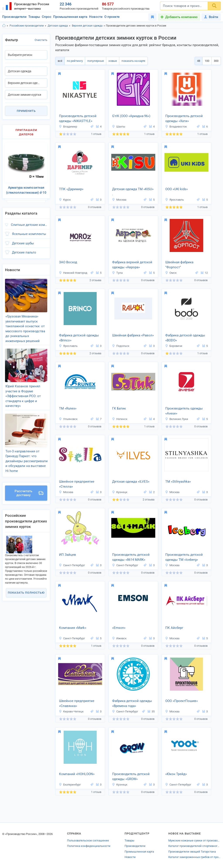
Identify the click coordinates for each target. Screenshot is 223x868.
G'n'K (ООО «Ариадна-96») (131, 116)
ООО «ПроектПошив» (182, 701)
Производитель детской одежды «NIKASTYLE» (78, 118)
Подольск (121, 346)
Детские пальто (24, 249)
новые (110, 61)
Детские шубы (23, 240)
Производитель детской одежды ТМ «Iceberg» (184, 557)
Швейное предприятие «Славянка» (77, 703)
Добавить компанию (181, 17)
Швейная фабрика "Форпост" (179, 265)
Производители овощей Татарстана (192, 852)
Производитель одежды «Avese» (184, 411)
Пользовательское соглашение (88, 840)
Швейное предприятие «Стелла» (77, 484)
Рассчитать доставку (29, 480)
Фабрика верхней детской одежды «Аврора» (132, 265)
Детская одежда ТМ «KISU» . (133, 192)
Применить (26, 111)
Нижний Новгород (73, 273)
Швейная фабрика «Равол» (133, 335)
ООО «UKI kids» (177, 189)
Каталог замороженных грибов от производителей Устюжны (195, 857)
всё (60, 61)
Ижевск (119, 638)
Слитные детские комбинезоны (29, 221)
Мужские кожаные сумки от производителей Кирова (195, 840)
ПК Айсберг (174, 628)
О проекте (112, 17)
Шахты (119, 127)
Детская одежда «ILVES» (131, 482)
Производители (14, 17)
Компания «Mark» (73, 628)
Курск (65, 200)
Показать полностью (26, 580)
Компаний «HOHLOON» (77, 774)
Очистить (41, 40)
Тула (117, 273)
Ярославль (174, 200)
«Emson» (119, 628)
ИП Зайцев (68, 555)
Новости (96, 17)
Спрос (47, 17)
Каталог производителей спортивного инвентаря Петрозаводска (195, 846)
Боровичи (174, 346)
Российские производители (27, 26)
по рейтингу (73, 61)
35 (151, 711)
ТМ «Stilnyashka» (178, 482)
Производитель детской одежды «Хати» (184, 118)
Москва (119, 200)
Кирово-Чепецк (71, 711)
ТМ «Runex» (68, 408)
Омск (171, 273)
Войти (211, 17)
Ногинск (120, 419)
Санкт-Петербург (72, 565)
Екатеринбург (70, 785)
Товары (34, 17)
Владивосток (176, 127)
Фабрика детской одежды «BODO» (185, 338)
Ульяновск (68, 419)
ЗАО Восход (68, 262)
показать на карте (129, 61)
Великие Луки (177, 419)
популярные (93, 61)
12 (204, 273)
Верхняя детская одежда (87, 26)
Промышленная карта (70, 17)
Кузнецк (120, 492)
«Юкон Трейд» (176, 774)
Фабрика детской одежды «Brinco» (79, 338)
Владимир (68, 127)
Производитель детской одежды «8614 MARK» (131, 557)
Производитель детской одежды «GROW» (131, 776)
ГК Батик (119, 408)
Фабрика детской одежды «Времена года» (132, 703)
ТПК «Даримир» (71, 189)
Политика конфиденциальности (89, 846)
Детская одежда (58, 26)
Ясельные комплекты (29, 230)
